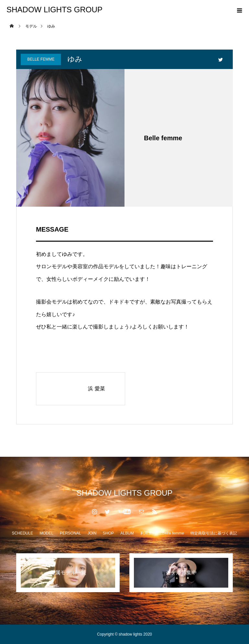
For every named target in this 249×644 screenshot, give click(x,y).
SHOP (108, 533)
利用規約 (148, 533)
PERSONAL (71, 533)
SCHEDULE (23, 533)
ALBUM (127, 533)
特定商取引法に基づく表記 (214, 533)
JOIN (92, 533)
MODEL (47, 533)
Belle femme (41, 59)
